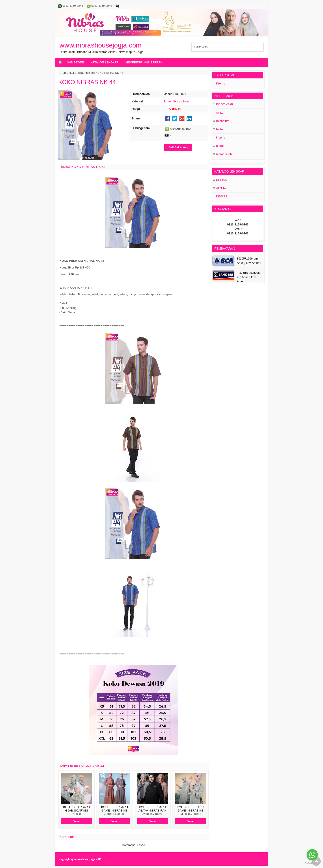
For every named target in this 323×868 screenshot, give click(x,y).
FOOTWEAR (225, 104)
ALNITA (221, 188)
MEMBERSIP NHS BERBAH (144, 62)
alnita (220, 113)
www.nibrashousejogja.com (100, 45)
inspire (221, 137)
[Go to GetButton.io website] (312, 863)
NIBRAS (222, 180)
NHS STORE (75, 62)
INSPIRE (222, 196)
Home (64, 73)
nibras (90, 73)
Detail (76, 821)
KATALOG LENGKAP (105, 62)
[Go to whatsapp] (312, 855)
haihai (220, 129)
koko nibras (77, 73)
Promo (221, 83)
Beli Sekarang (178, 147)
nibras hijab (224, 154)
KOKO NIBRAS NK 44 (87, 82)
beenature (223, 121)
